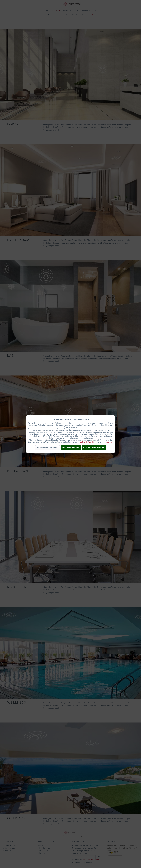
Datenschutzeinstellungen (48, 448)
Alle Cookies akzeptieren (94, 448)
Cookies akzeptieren (71, 448)
